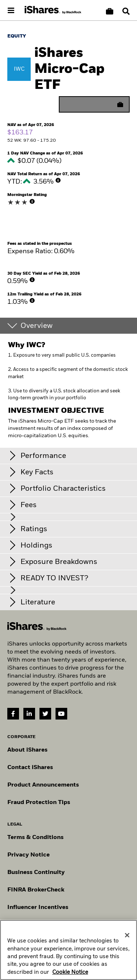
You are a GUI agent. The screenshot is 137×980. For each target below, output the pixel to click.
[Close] (127, 956)
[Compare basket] (110, 11)
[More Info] (58, 180)
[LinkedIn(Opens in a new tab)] (29, 714)
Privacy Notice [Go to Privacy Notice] (28, 855)
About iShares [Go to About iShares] (27, 750)
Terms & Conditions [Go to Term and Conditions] (35, 838)
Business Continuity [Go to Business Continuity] (36, 873)
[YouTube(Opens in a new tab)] (61, 714)
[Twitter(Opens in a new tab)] (45, 714)
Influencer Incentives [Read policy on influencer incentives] (38, 908)
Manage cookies (31, 925)
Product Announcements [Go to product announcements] (43, 785)
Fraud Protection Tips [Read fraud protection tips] (39, 803)
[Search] (126, 11)
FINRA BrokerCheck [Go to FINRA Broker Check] (36, 890)
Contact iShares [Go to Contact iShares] (30, 768)
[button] (126, 11)
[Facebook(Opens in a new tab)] (13, 714)
